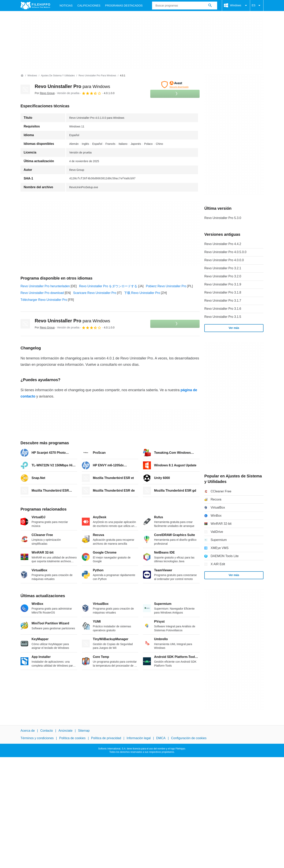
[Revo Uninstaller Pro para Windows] (97, 76)
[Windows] (32, 76)
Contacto (47, 731)
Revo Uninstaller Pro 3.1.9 (223, 284)
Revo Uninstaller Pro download (42, 293)
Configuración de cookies (189, 738)
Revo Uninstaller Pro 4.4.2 (223, 244)
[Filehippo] (35, 6)
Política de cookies (72, 738)
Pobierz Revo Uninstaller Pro (166, 286)
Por (45, 93)
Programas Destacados (124, 6)
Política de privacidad (106, 738)
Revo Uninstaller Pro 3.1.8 (223, 292)
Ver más (234, 328)
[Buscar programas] (210, 6)
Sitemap (84, 731)
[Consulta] (185, 6)
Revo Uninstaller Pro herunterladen (45, 286)
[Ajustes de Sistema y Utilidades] (58, 76)
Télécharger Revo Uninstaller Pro (44, 300)
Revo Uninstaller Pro (72, 86)
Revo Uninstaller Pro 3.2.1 (223, 268)
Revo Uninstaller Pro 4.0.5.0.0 (225, 252)
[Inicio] (22, 76)
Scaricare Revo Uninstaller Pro (95, 293)
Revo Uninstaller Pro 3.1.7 (223, 301)
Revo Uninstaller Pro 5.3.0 (223, 218)
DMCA (161, 738)
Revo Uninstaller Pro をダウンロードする (108, 286)
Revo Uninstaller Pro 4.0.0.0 (224, 260)
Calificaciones (89, 6)
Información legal (139, 738)
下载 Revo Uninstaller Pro (142, 293)
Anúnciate (65, 731)
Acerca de (28, 731)
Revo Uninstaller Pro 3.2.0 (223, 276)
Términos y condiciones (37, 738)
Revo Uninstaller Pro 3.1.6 (223, 309)
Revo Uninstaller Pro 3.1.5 (223, 317)
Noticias (66, 6)
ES (257, 6)
